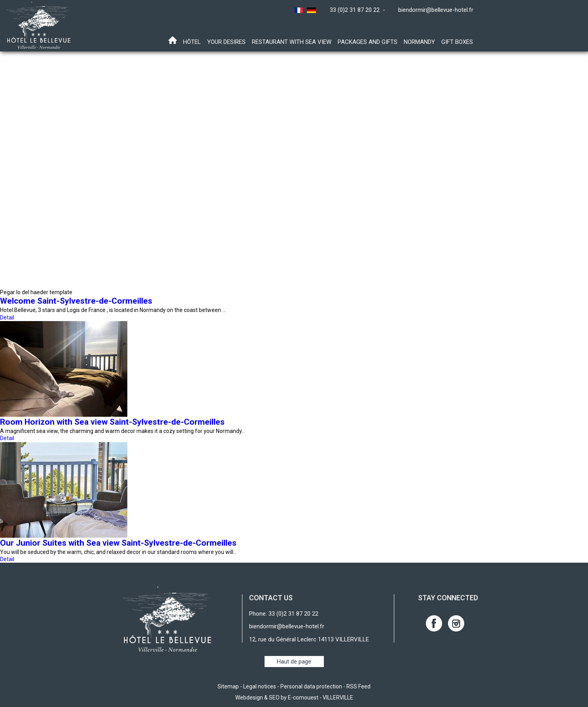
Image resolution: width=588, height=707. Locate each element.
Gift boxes (457, 42)
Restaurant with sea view (292, 42)
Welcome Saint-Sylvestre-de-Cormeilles (76, 301)
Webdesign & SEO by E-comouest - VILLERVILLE (294, 698)
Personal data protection (311, 686)
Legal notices (260, 686)
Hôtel (192, 42)
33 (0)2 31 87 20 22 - (359, 10)
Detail (7, 318)
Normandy (419, 42)
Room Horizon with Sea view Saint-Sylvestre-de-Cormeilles (112, 422)
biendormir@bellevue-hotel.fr (436, 10)
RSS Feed (358, 686)
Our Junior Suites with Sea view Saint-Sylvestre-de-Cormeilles (118, 543)
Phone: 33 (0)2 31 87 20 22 (284, 614)
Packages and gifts (368, 42)
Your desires (226, 42)
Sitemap (228, 686)
